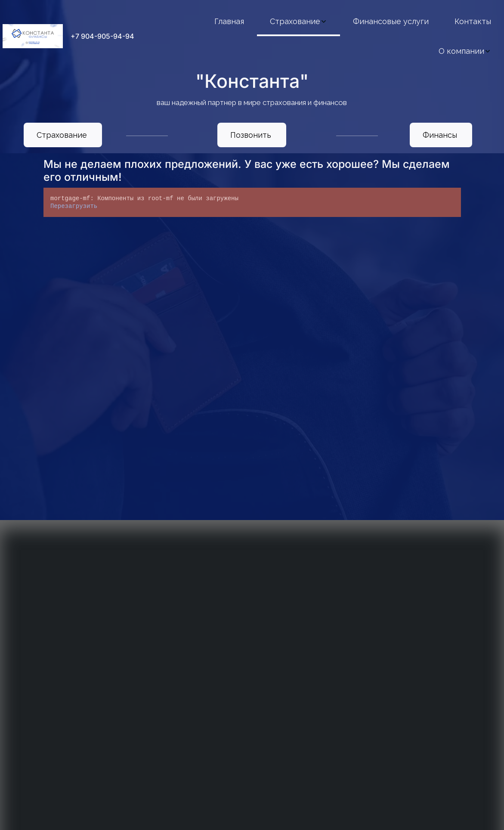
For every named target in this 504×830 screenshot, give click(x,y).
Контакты (473, 21)
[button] (298, 21)
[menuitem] (229, 21)
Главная (229, 21)
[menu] (324, 36)
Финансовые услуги (391, 21)
